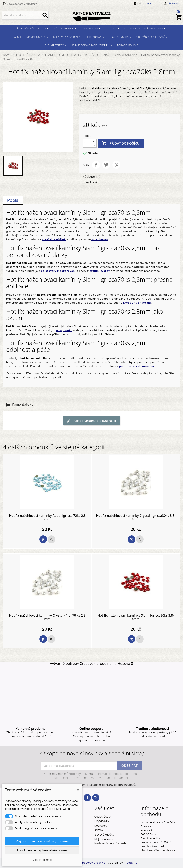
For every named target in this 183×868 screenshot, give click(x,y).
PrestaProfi (132, 863)
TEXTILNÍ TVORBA (121, 37)
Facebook (87, 798)
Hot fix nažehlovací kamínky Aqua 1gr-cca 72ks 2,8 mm (47, 518)
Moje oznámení (104, 839)
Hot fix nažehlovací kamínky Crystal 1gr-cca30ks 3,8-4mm (136, 518)
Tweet (106, 165)
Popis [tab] (13, 200)
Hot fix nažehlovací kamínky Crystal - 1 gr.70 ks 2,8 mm (47, 617)
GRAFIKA (113, 29)
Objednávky (102, 821)
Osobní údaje (103, 817)
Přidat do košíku (121, 143)
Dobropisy (101, 826)
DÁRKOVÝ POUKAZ (128, 45)
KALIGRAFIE (132, 29)
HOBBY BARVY (96, 37)
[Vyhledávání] (25, 15)
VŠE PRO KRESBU (65, 29)
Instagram (96, 798)
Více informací (42, 860)
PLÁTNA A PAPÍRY (156, 29)
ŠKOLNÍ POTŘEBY (56, 46)
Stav (86, 182)
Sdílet (96, 165)
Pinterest (116, 165)
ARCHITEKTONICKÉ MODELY (32, 37)
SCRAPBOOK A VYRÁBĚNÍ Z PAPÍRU (92, 46)
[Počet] (87, 143)
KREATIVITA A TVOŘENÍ (68, 37)
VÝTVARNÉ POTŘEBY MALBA (33, 29)
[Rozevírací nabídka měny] (150, 4)
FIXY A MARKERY (91, 29)
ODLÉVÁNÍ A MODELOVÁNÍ (153, 37)
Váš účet (104, 808)
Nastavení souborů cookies (111, 843)
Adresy (99, 830)
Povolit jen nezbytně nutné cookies (42, 850)
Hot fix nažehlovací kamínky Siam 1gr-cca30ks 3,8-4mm (136, 617)
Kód (85, 177)
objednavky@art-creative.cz (158, 850)
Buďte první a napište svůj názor (91, 421)
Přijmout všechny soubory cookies (42, 841)
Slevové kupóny (104, 835)
